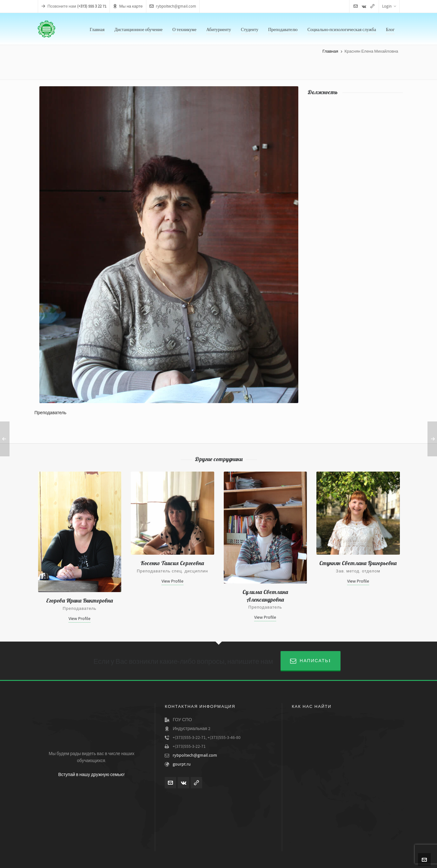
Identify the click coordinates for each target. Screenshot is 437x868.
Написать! (310, 661)
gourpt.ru (182, 764)
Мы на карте (128, 6)
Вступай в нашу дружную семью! (91, 775)
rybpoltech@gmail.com (173, 6)
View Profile (79, 619)
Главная (330, 51)
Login (389, 6)
